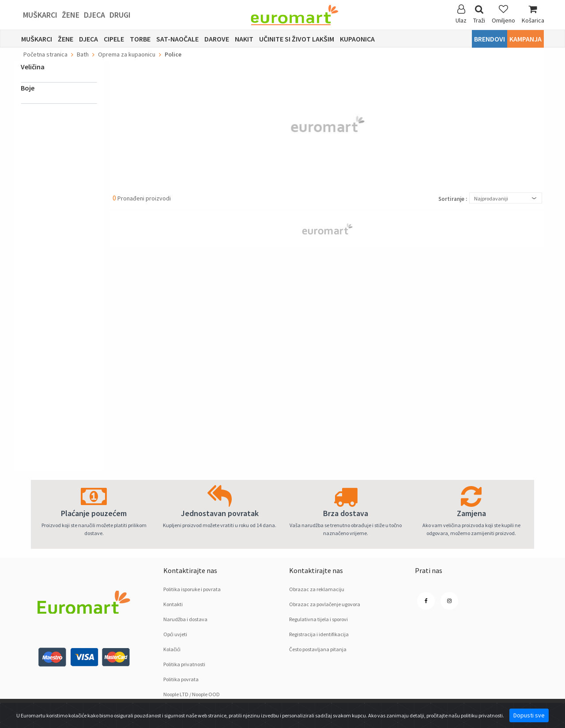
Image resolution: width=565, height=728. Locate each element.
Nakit (244, 39)
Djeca (94, 15)
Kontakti (173, 604)
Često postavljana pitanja (318, 649)
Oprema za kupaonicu (127, 54)
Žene (71, 15)
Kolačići (172, 649)
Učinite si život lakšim (297, 39)
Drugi (120, 15)
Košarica (533, 14)
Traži (479, 14)
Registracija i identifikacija (319, 634)
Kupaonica (357, 39)
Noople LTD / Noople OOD (192, 694)
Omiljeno (503, 14)
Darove (217, 39)
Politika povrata (181, 679)
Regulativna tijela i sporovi (318, 619)
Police (173, 54)
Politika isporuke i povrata (192, 589)
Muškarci (40, 15)
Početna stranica (45, 54)
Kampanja (525, 39)
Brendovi (490, 39)
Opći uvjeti (175, 634)
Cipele (114, 39)
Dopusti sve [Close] (529, 715)
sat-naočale (177, 39)
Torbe (140, 39)
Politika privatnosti (184, 664)
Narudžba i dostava (185, 619)
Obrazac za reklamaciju (317, 589)
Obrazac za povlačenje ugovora (325, 604)
